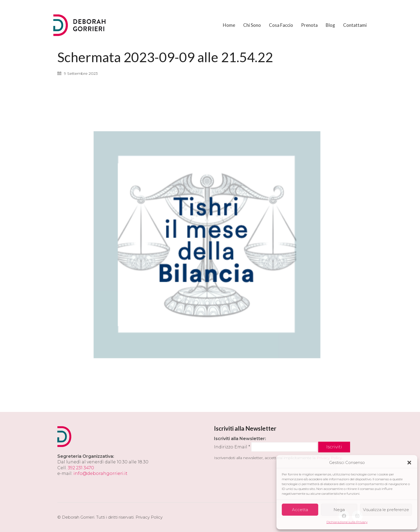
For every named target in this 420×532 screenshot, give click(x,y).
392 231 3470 (81, 468)
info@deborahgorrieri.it (100, 473)
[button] (409, 463)
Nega (339, 510)
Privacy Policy (149, 517)
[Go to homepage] (80, 25)
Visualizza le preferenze (386, 510)
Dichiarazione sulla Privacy (347, 522)
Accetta (300, 510)
